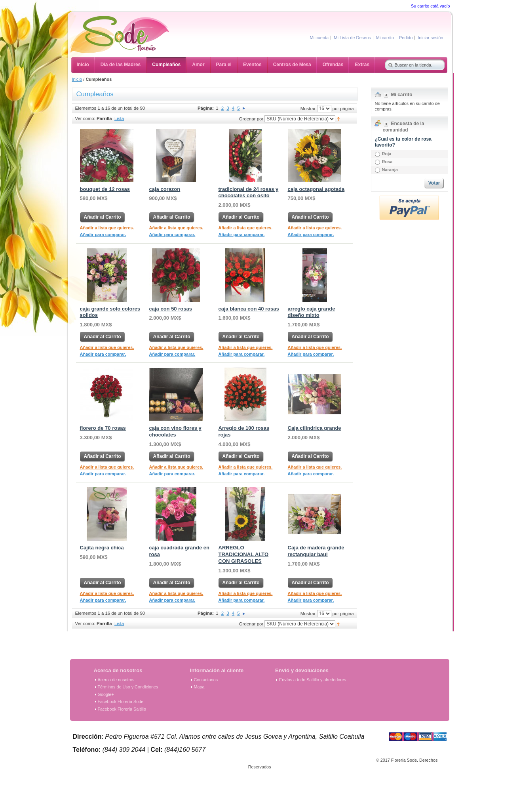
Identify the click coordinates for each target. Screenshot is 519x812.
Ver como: (85, 118)
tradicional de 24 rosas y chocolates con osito (249, 193)
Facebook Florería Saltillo (122, 709)
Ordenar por (251, 118)
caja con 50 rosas (171, 309)
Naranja (390, 170)
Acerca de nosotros (116, 680)
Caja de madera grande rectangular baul (316, 551)
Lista (119, 118)
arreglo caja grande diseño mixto (312, 312)
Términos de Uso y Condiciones (128, 687)
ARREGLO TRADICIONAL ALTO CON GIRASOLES (244, 554)
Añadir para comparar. (103, 234)
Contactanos (206, 680)
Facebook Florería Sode (121, 701)
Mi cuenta (319, 38)
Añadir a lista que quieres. (107, 228)
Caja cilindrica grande (315, 428)
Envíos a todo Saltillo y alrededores (313, 680)
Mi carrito (385, 38)
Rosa (387, 162)
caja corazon (165, 189)
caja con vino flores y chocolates (175, 431)
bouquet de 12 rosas (105, 189)
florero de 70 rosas (103, 428)
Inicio (77, 79)
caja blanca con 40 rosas (249, 309)
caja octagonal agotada (316, 189)
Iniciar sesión (430, 38)
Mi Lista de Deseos (352, 38)
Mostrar (308, 108)
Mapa (199, 687)
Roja (387, 154)
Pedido (406, 38)
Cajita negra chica (102, 548)
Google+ (106, 694)
